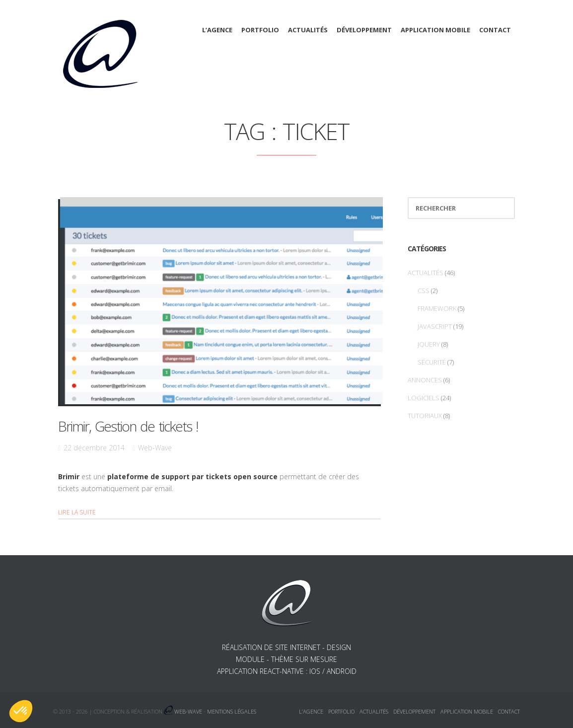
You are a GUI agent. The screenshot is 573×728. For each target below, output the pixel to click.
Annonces (425, 380)
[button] (21, 711)
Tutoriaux (425, 416)
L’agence (217, 30)
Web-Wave (155, 448)
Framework (437, 308)
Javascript (435, 326)
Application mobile (435, 30)
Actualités (308, 30)
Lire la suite (77, 512)
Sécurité (432, 362)
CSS (424, 291)
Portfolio (260, 30)
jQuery (429, 344)
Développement (364, 30)
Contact (495, 30)
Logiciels (424, 398)
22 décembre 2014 (94, 448)
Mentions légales (232, 711)
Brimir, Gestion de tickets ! (128, 426)
